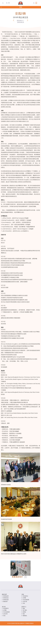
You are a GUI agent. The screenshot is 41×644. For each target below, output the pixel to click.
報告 (24, 614)
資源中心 (24, 607)
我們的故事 (6, 596)
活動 (23, 594)
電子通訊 (25, 610)
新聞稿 (24, 612)
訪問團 (24, 598)
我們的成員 (6, 600)
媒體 (24, 608)
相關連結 (25, 616)
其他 (24, 603)
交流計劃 (25, 601)
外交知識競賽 (26, 600)
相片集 (4, 607)
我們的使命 (6, 598)
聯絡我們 (5, 601)
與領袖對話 (25, 596)
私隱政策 (31, 623)
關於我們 (4, 594)
